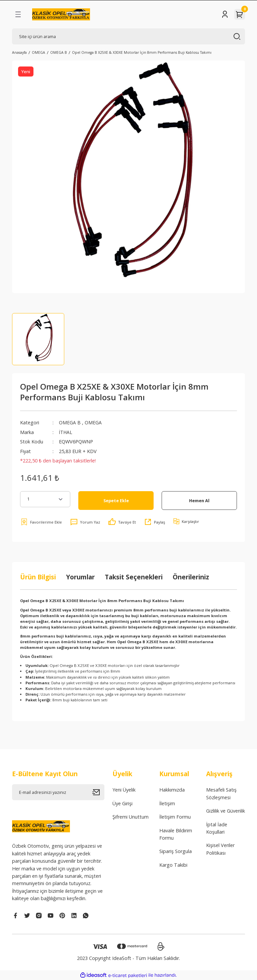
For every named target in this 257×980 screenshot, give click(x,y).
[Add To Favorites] (41, 522)
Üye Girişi (122, 803)
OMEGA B (70, 423)
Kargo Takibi (173, 865)
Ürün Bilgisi (38, 577)
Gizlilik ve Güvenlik (226, 811)
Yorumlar (80, 577)
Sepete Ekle (116, 501)
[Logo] (61, 14)
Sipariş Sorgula (176, 851)
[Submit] (98, 792)
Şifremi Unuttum (131, 817)
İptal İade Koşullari (217, 828)
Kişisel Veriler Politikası (220, 849)
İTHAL (66, 432)
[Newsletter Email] (58, 792)
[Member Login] (225, 14)
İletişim (167, 803)
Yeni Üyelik (124, 790)
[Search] (128, 36)
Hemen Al (199, 501)
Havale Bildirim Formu (176, 834)
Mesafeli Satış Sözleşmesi (221, 793)
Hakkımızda (172, 790)
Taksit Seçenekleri (134, 577)
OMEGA (93, 423)
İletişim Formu (175, 817)
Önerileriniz (191, 577)
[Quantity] (45, 499)
